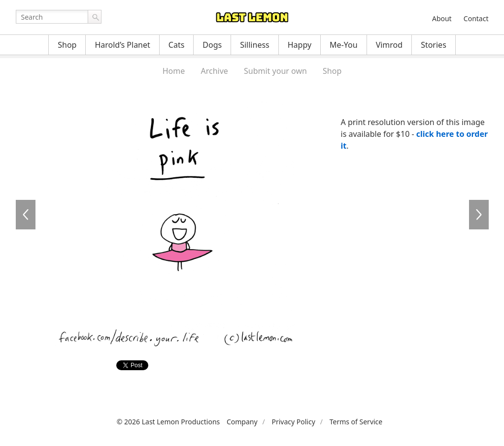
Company (242, 422)
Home (174, 71)
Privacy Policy (293, 422)
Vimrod (389, 45)
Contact (476, 18)
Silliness (255, 45)
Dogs (212, 45)
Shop (67, 45)
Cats (177, 45)
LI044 (26, 215)
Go (95, 17)
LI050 (479, 215)
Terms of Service (356, 422)
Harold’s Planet (122, 45)
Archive (214, 71)
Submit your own (275, 71)
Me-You (344, 45)
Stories (434, 45)
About (442, 18)
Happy (300, 45)
